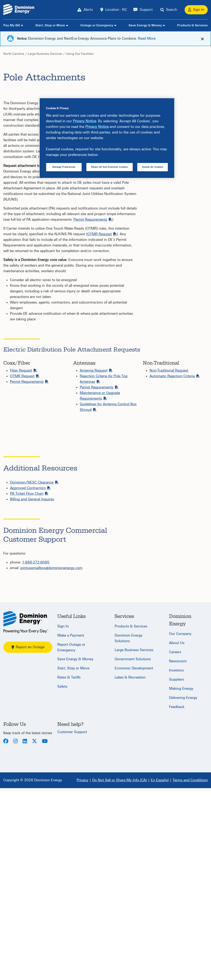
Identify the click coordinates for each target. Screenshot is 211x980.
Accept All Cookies (152, 167)
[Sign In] (196, 10)
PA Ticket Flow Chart (29, 685)
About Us (177, 835)
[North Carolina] (26, 814)
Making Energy (181, 880)
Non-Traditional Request (169, 371)
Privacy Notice (85, 121)
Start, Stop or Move (50, 25)
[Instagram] (15, 933)
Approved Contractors (30, 680)
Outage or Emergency (97, 25)
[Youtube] (45, 933)
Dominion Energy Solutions (129, 830)
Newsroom (178, 853)
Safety (62, 878)
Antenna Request (96, 371)
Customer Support (72, 924)
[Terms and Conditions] (190, 972)
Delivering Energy (183, 890)
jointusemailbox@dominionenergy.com (51, 760)
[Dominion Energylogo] (19, 10)
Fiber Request (23, 371)
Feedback (177, 899)
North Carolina (14, 54)
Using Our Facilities (80, 54)
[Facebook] (6, 933)
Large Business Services (45, 54)
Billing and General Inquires (32, 691)
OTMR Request (102, 234)
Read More (147, 39)
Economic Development (134, 860)
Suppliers (177, 871)
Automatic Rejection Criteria (175, 376)
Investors (176, 862)
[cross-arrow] (202, 39)
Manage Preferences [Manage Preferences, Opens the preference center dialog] (64, 167)
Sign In (63, 818)
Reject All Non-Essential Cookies (109, 167)
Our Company (180, 826)
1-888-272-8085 (36, 754)
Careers (175, 844)
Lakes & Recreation (130, 869)
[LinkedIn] (25, 933)
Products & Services (192, 25)
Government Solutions (133, 851)
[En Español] (160, 972)
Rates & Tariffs (69, 869)
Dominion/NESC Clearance (34, 674)
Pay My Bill (12, 25)
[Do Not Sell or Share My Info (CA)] (120, 972)
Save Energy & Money (145, 25)
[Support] (143, 10)
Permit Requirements (93, 220)
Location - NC (116, 10)
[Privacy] (82, 972)
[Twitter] (34, 933)
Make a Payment (71, 827)
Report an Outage (28, 839)
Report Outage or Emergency (71, 839)
